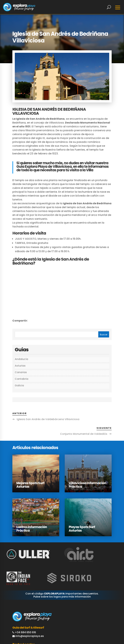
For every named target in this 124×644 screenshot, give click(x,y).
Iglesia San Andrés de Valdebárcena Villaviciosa (48, 419)
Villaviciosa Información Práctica (87, 485)
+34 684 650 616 (25, 632)
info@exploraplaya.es (30, 636)
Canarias (21, 372)
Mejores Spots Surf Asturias (30, 485)
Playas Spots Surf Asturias (82, 529)
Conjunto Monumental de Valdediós (84, 434)
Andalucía (21, 359)
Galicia (19, 385)
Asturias (20, 366)
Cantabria (22, 379)
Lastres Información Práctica (32, 529)
